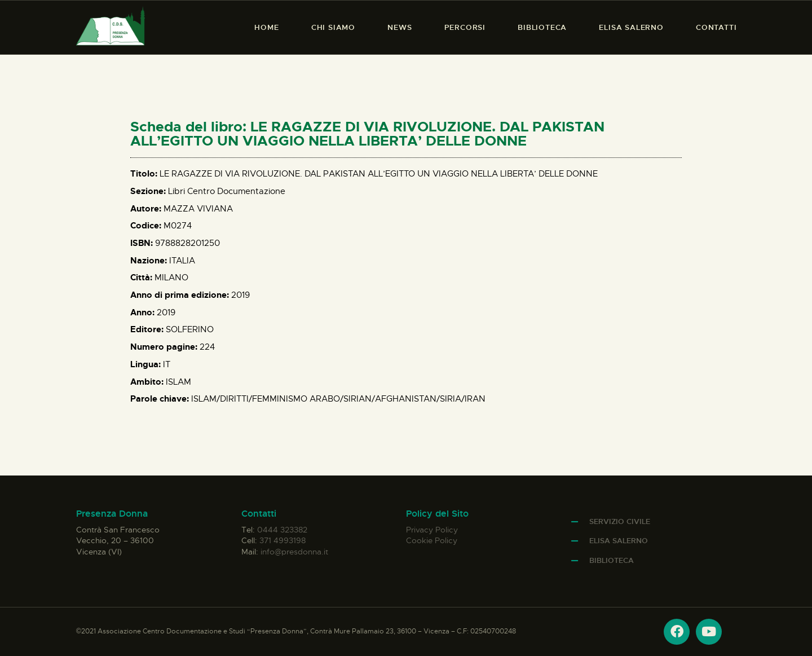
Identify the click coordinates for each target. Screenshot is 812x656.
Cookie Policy (432, 540)
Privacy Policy (432, 530)
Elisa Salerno (619, 541)
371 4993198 (283, 540)
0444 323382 (282, 530)
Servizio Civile (620, 521)
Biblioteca (612, 560)
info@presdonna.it (294, 552)
